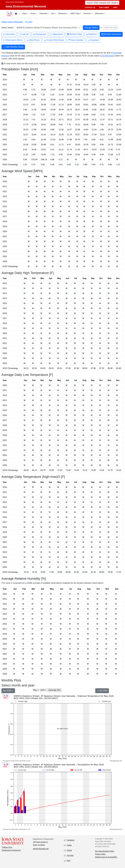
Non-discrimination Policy (105, 851)
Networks (62, 13)
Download (93, 40)
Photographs (40, 34)
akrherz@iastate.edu (41, 849)
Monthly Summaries (111, 34)
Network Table (74, 34)
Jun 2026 (102, 691)
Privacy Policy (100, 854)
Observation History (13, 40)
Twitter (68, 845)
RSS (67, 861)
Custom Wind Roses (54, 40)
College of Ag (7, 847)
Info (53, 13)
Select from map (110, 28)
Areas (33, 13)
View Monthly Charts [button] (13, 47)
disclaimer (104, 7)
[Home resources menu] (17, 14)
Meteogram (57, 34)
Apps (24, 13)
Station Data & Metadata (12, 22)
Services (87, 13)
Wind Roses (33, 40)
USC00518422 (107, 56)
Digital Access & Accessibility (106, 857)
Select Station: (8, 28)
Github (68, 851)
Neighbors (92, 34)
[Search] (102, 3)
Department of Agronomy (11, 850)
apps (115, 7)
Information (9, 34)
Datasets (43, 13)
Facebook (69, 840)
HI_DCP (29, 22)
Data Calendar (76, 40)
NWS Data (75, 13)
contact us (90, 7)
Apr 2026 (8, 691)
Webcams (99, 13)
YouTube (69, 856)
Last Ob (24, 34)
